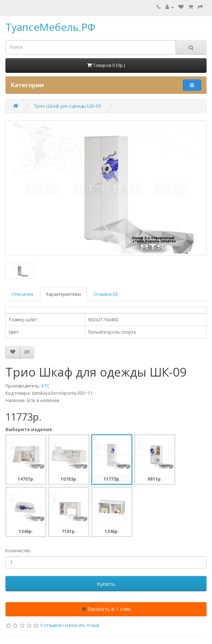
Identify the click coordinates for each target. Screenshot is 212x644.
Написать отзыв (82, 625)
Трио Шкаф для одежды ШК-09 (67, 106)
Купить (106, 584)
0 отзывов (51, 625)
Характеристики (63, 294)
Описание (22, 294)
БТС (46, 386)
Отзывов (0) (105, 294)
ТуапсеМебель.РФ (50, 27)
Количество (18, 551)
